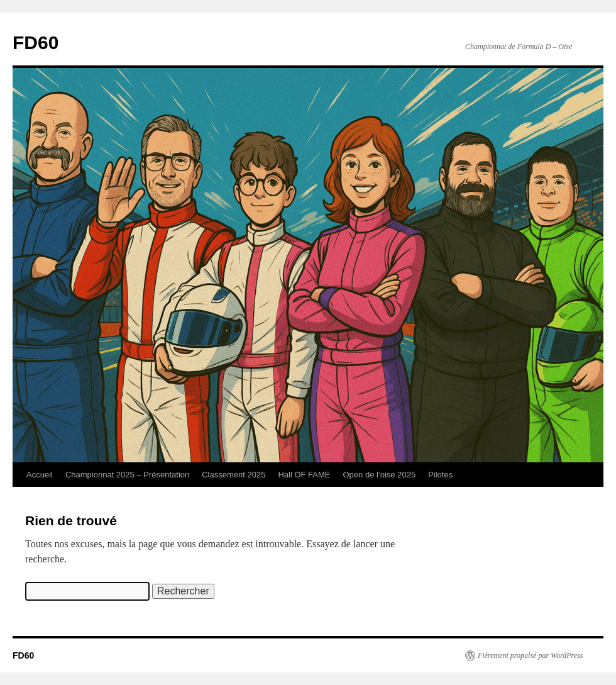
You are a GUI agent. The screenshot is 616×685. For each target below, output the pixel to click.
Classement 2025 (234, 475)
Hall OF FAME (304, 475)
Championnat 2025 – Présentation (127, 475)
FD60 (36, 42)
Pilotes (440, 475)
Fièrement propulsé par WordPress (530, 655)
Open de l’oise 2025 (379, 475)
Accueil (40, 475)
